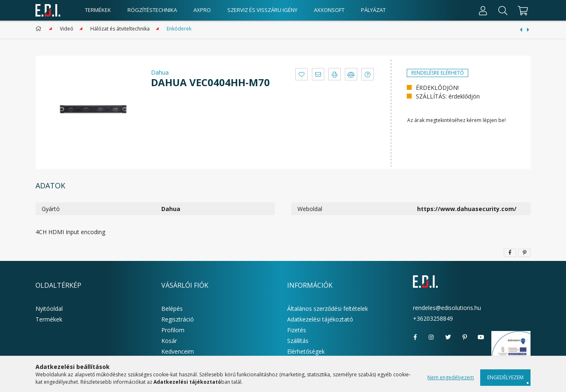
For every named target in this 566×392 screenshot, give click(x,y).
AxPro (202, 10)
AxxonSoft (329, 10)
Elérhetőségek (306, 351)
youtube (481, 337)
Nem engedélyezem (451, 377)
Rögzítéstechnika (152, 10)
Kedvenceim (178, 351)
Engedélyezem (505, 377)
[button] (302, 74)
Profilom (173, 330)
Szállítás (298, 341)
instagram (432, 337)
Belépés (172, 309)
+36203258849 (433, 318)
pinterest (465, 337)
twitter (448, 337)
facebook (415, 337)
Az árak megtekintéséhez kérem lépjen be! (456, 120)
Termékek (49, 319)
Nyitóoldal (49, 309)
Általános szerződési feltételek (328, 309)
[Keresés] (503, 10)
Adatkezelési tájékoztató (320, 319)
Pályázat (373, 10)
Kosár (169, 341)
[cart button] (522, 10)
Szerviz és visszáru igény (262, 10)
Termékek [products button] (98, 10)
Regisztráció (178, 319)
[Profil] (483, 10)
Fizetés (297, 330)
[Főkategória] (40, 29)
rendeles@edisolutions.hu (447, 308)
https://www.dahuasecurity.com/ (467, 209)
